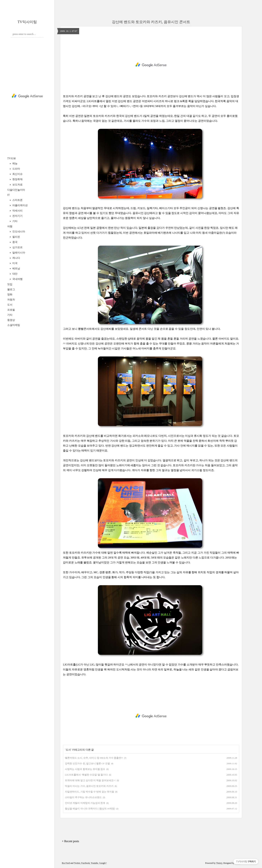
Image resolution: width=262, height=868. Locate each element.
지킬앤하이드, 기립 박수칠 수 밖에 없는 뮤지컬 (90, 792)
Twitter (77, 863)
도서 (10, 305)
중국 (15, 242)
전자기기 (17, 216)
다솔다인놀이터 (16, 190)
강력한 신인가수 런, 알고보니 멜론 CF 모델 (87, 763)
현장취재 (17, 179)
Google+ (103, 863)
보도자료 (17, 185)
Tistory (219, 863)
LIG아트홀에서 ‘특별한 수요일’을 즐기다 (86, 775)
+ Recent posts (70, 841)
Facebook (86, 863)
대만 (15, 274)
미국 (15, 263)
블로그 (11, 289)
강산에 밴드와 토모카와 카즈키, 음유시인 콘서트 (151, 22)
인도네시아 (18, 232)
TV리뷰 (12, 158)
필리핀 (16, 237)
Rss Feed (66, 863)
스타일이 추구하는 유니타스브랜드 (83, 797)
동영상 (11, 320)
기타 (15, 221)
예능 (15, 164)
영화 (10, 295)
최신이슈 (17, 174)
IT (8, 195)
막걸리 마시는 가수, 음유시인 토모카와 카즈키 (89, 786)
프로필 (11, 310)
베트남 (16, 268)
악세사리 (17, 211)
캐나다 (16, 258)
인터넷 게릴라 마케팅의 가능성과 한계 (85, 803)
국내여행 (17, 279)
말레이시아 (18, 253)
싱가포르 (17, 247)
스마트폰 (17, 200)
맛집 (10, 284)
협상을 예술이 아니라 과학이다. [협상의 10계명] (90, 809)
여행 (10, 226)
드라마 (16, 169)
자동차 (11, 300)
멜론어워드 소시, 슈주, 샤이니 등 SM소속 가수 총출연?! (94, 758)
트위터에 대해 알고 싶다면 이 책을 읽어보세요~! (90, 780)
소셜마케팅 (14, 325)
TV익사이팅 (27, 22)
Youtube (94, 863)
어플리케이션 (20, 205)
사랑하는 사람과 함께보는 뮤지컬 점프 (85, 769)
